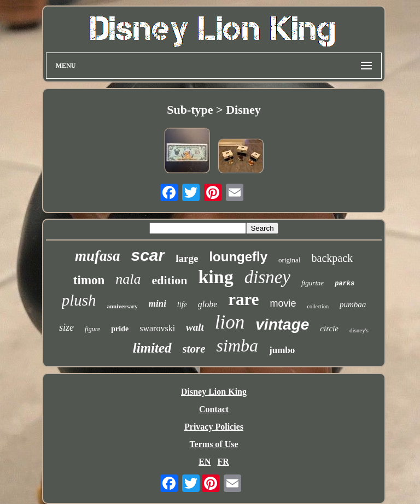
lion (230, 322)
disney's (359, 330)
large (187, 258)
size (66, 327)
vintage (282, 324)
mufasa (98, 256)
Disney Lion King (214, 392)
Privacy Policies (214, 427)
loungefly (238, 257)
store (194, 349)
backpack (332, 258)
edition (170, 280)
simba (237, 345)
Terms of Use (214, 444)
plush (79, 300)
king (215, 277)
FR (223, 462)
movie (283, 303)
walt (195, 327)
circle (329, 329)
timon (89, 280)
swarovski (157, 328)
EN (205, 462)
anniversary (122, 306)
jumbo (282, 350)
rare (243, 299)
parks (345, 284)
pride (120, 329)
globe (208, 304)
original (289, 260)
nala (128, 279)
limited (152, 348)
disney (267, 277)
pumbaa (353, 304)
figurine (313, 283)
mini (157, 304)
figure (92, 329)
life (182, 305)
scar (148, 255)
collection (318, 306)
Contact (214, 409)
